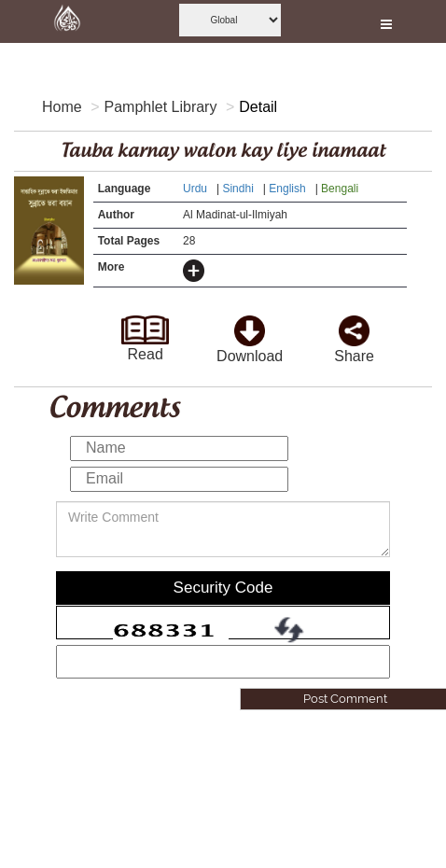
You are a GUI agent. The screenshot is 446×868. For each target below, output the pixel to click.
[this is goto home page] (67, 21)
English (289, 189)
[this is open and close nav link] (386, 21)
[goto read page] (145, 324)
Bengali (341, 189)
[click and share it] (355, 325)
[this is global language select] (230, 20)
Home (62, 107)
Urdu (196, 189)
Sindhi (239, 189)
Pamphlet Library (160, 107)
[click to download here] (250, 325)
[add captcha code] (223, 662)
